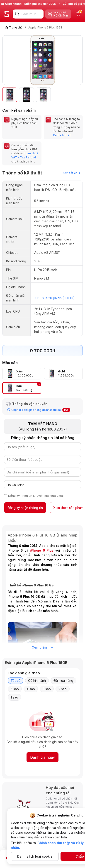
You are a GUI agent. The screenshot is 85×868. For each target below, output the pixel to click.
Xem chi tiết (62, 135)
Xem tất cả (71, 173)
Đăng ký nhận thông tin (25, 508)
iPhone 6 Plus (42, 550)
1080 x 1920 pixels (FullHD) (54, 298)
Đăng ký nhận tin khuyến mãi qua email (36, 496)
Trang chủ (16, 27)
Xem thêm (43, 647)
